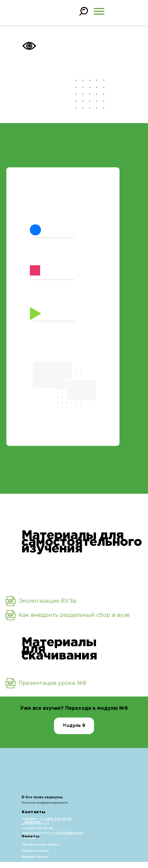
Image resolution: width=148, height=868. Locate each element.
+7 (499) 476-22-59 (55, 819)
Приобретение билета (41, 845)
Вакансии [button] (32, 822)
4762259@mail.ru (69, 833)
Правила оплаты (35, 851)
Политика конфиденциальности (45, 803)
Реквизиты (31, 838)
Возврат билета (35, 857)
